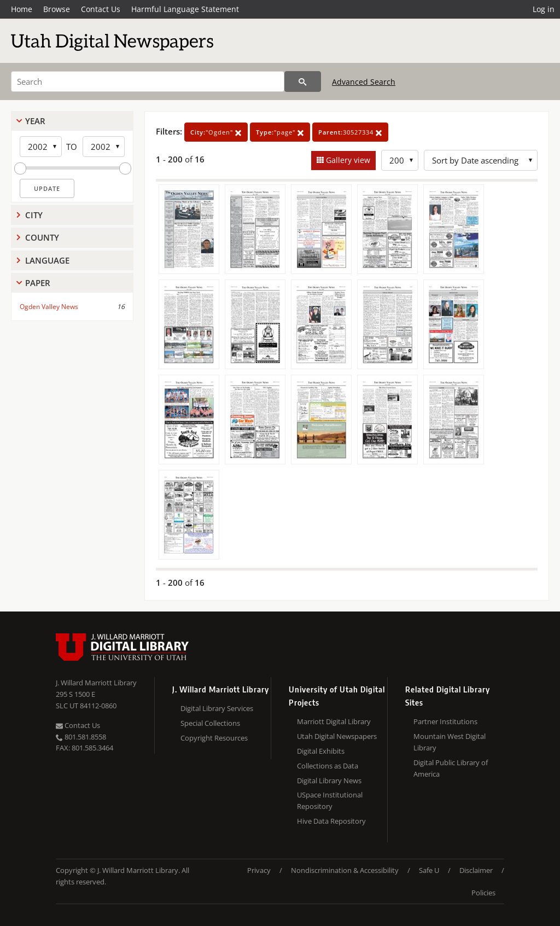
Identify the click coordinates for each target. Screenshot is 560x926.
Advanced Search (364, 82)
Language (47, 260)
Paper (38, 283)
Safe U (429, 870)
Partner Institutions (445, 721)
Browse (57, 9)
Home (22, 9)
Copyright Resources (214, 738)
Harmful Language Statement (185, 9)
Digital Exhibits (321, 751)
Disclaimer (476, 870)
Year (35, 121)
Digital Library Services (217, 708)
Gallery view (347, 160)
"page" (280, 132)
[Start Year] (41, 147)
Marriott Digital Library (334, 721)
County (42, 237)
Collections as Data (328, 766)
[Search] (148, 81)
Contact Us (101, 9)
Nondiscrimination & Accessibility (345, 870)
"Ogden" (216, 132)
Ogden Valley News (49, 307)
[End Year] (104, 147)
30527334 (350, 132)
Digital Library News (329, 781)
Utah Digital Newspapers (337, 736)
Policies (483, 893)
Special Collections (210, 723)
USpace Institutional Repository (330, 800)
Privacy (259, 870)
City (34, 215)
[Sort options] (481, 160)
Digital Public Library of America (451, 768)
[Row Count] (400, 160)
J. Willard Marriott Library (96, 683)
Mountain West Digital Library (450, 742)
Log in (544, 9)
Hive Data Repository (331, 821)
